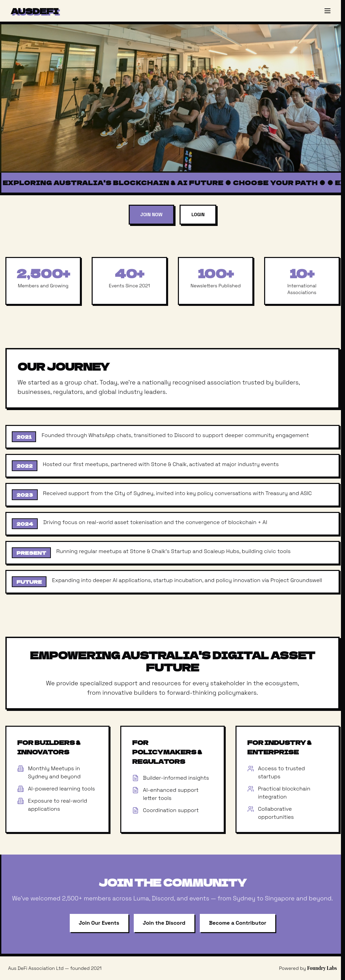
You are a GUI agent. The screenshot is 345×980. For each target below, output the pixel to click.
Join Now (152, 214)
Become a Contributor (238, 923)
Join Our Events (99, 923)
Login (198, 214)
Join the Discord (164, 923)
